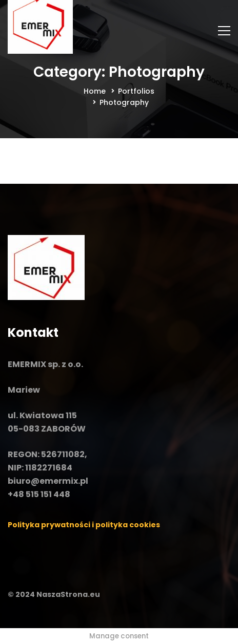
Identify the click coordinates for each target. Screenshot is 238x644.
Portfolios (136, 91)
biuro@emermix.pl (48, 481)
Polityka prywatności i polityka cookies (84, 525)
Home (95, 91)
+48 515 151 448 (39, 494)
